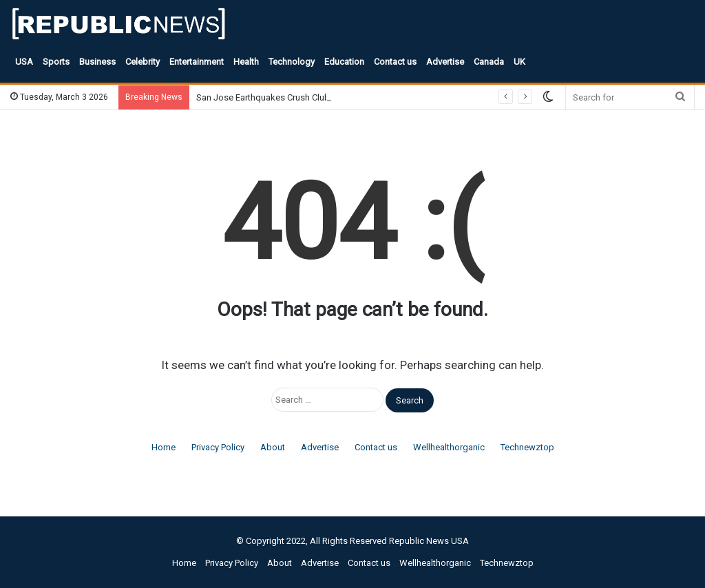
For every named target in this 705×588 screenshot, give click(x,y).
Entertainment (197, 62)
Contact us (395, 62)
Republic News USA (429, 541)
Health (246, 62)
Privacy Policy (218, 447)
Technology (292, 62)
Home (164, 447)
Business (97, 62)
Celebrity (143, 62)
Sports (56, 62)
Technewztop (527, 447)
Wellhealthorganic (449, 447)
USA (24, 62)
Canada (489, 62)
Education (344, 62)
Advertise (445, 62)
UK (519, 62)
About (273, 447)
